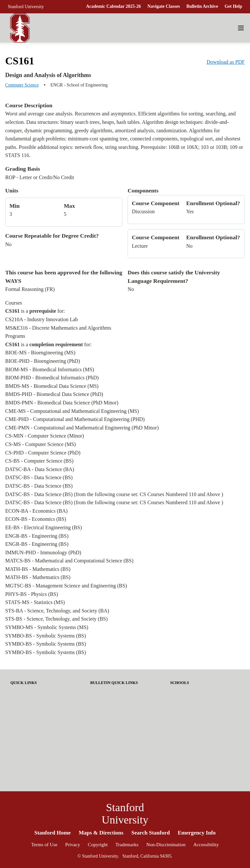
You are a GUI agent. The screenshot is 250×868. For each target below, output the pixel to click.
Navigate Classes (164, 6)
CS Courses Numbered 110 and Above (180, 494)
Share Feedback (106, 702)
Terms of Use (44, 845)
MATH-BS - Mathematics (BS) (38, 569)
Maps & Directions (101, 833)
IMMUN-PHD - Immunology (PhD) (43, 552)
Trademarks (127, 845)
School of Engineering (192, 722)
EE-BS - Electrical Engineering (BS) (43, 527)
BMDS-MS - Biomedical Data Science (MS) (52, 386)
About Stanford (105, 692)
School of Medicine (189, 752)
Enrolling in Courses (30, 722)
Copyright (98, 845)
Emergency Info (197, 833)
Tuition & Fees (25, 712)
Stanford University (26, 7)
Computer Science (22, 85)
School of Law (184, 742)
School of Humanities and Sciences (204, 732)
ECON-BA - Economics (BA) (36, 511)
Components (143, 191)
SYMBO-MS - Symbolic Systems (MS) (47, 627)
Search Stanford (150, 833)
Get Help (233, 6)
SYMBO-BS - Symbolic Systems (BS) (46, 636)
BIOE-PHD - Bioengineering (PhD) (43, 361)
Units (12, 191)
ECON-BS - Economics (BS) (36, 519)
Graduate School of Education (200, 712)
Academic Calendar (30, 702)
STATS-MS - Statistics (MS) (35, 602)
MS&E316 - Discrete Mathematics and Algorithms (58, 328)
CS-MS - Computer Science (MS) (41, 444)
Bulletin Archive (202, 6)
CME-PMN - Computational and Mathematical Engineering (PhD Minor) (82, 428)
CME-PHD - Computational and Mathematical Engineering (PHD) (75, 419)
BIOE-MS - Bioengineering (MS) (40, 353)
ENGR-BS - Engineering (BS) (37, 536)
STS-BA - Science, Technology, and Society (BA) (57, 611)
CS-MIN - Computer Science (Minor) (45, 436)
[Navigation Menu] (241, 28)
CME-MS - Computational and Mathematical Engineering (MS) (72, 411)
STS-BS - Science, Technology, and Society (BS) (56, 619)
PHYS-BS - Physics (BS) (32, 594)
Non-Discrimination (166, 845)
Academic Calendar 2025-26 (113, 6)
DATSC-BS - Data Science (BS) (39, 477)
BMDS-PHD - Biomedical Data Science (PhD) (54, 394)
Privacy (73, 845)
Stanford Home (52, 833)
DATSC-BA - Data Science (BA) (40, 469)
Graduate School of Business (198, 702)
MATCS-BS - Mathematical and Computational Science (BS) (69, 561)
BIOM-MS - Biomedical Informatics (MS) (50, 369)
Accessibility (206, 845)
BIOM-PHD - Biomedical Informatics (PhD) (52, 378)
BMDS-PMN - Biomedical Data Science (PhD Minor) (62, 403)
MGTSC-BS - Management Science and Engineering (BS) (66, 586)
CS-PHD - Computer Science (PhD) (43, 453)
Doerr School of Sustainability (200, 692)
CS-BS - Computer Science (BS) (39, 461)
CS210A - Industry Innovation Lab (42, 319)
